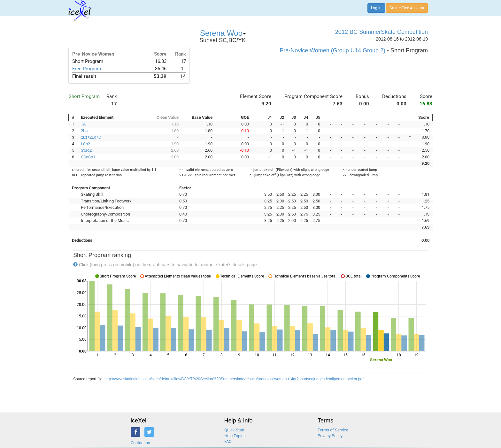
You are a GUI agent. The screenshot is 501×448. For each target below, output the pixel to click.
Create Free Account (407, 8)
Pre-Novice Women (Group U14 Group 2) (332, 50)
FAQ (228, 441)
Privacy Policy (330, 436)
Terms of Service (333, 430)
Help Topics (235, 436)
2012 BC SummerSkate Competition (382, 32)
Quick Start (234, 430)
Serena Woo (223, 33)
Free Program (87, 69)
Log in (376, 8)
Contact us (140, 443)
